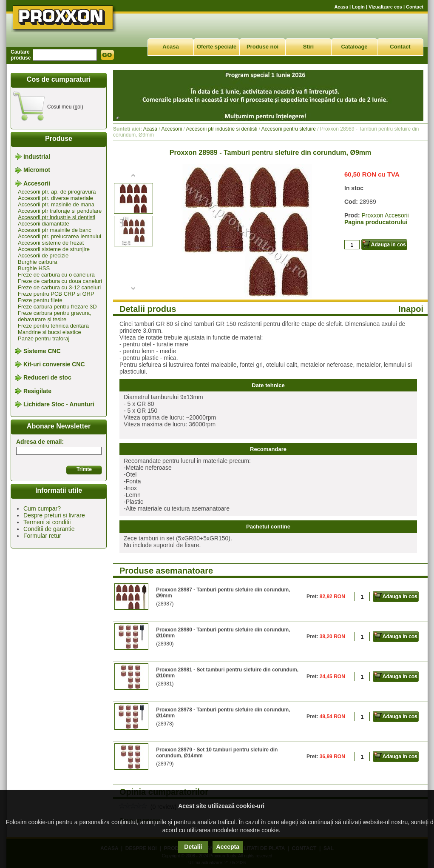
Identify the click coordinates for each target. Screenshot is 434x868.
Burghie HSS (34, 268)
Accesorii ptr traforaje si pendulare (60, 211)
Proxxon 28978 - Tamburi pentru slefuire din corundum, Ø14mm (223, 713)
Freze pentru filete (40, 300)
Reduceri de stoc (47, 378)
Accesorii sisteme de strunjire (54, 249)
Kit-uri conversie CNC (54, 364)
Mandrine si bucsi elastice (50, 332)
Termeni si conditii (47, 522)
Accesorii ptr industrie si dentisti (57, 217)
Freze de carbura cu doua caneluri (60, 281)
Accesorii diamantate (44, 224)
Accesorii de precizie (43, 256)
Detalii (193, 847)
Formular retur (42, 536)
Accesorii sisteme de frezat (51, 243)
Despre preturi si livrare (54, 515)
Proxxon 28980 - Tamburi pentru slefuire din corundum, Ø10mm (223, 633)
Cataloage (354, 47)
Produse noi (262, 47)
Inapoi (411, 309)
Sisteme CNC (42, 351)
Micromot (37, 170)
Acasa (341, 7)
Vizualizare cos (385, 7)
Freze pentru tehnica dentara (53, 326)
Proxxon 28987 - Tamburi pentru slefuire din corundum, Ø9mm (223, 593)
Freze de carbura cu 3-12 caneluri (59, 287)
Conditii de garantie (49, 529)
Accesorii (37, 183)
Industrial (37, 157)
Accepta (228, 847)
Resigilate (37, 391)
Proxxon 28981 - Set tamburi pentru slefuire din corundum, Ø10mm (227, 673)
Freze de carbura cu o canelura (56, 275)
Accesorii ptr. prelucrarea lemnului (60, 236)
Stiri (308, 47)
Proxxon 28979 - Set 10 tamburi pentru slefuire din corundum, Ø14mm (217, 753)
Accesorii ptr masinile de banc (55, 230)
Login (358, 7)
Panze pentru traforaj (44, 338)
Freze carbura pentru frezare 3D (57, 307)
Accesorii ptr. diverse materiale (55, 198)
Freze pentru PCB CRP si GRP (56, 294)
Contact (415, 7)
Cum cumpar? (42, 508)
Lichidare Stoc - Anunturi (59, 404)
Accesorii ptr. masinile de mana (56, 204)
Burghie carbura (38, 262)
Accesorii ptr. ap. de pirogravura (57, 192)
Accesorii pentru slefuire (289, 129)
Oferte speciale (217, 47)
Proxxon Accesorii (385, 215)
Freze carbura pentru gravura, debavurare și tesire (55, 316)
